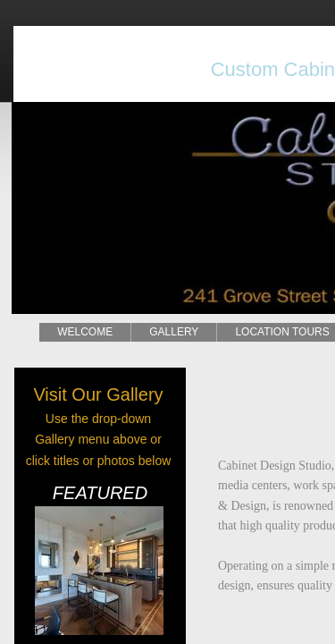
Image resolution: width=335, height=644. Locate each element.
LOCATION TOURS (282, 332)
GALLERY (174, 332)
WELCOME (85, 332)
